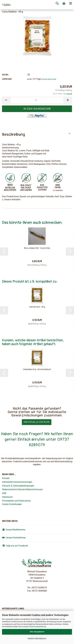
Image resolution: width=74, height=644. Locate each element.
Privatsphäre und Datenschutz (16, 501)
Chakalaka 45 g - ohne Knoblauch (37, 369)
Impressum (7, 497)
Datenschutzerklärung (38, 627)
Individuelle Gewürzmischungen (17, 482)
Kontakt (6, 478)
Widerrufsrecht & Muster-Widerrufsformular (22, 489)
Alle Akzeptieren (37, 632)
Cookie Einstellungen (12, 504)
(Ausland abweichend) (49, 79)
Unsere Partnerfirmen (14, 538)
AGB (4, 493)
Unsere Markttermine (14, 530)
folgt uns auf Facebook (15, 546)
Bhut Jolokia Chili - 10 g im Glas (37, 248)
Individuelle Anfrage (37, 422)
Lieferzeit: (7, 79)
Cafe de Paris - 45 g (37, 307)
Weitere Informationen (37, 639)
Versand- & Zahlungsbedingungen (18, 486)
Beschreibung (13, 134)
